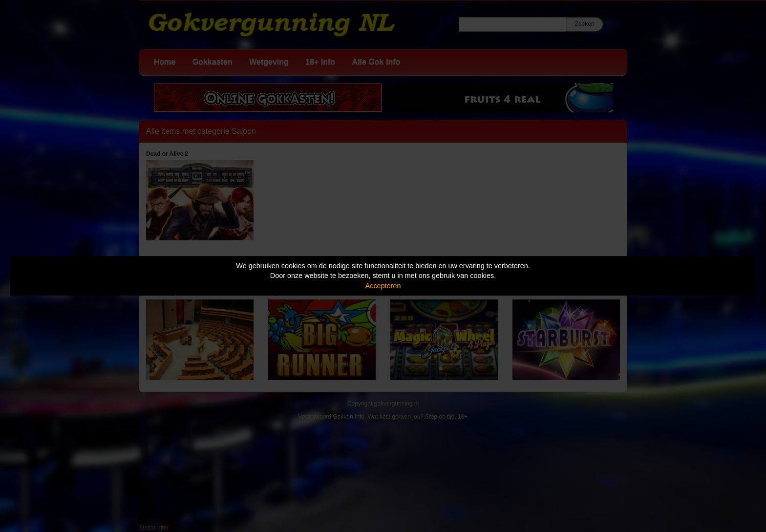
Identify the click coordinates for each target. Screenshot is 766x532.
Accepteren (383, 286)
